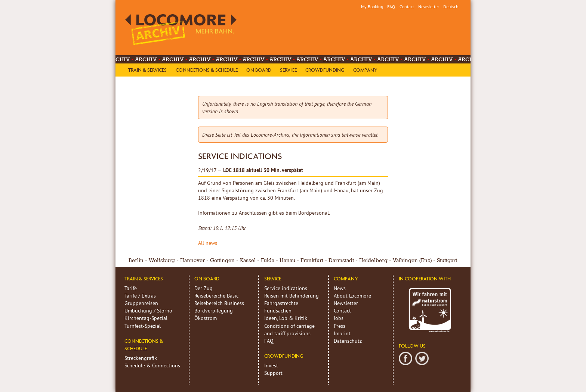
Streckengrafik (141, 358)
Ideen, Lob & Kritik (286, 318)
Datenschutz (348, 341)
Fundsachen (278, 311)
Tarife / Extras (140, 296)
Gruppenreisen (141, 303)
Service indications (286, 288)
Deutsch (451, 7)
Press (340, 326)
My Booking (372, 7)
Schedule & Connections (152, 365)
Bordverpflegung (214, 311)
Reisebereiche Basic (216, 296)
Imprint (342, 333)
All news (208, 243)
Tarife (131, 288)
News (340, 288)
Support (273, 373)
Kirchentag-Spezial (146, 318)
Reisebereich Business (219, 303)
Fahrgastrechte (281, 303)
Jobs (339, 318)
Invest (271, 365)
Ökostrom (206, 318)
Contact (407, 7)
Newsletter (429, 7)
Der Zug (203, 288)
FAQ (391, 7)
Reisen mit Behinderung (292, 296)
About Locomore (352, 296)
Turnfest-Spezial (143, 326)
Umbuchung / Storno (148, 311)
